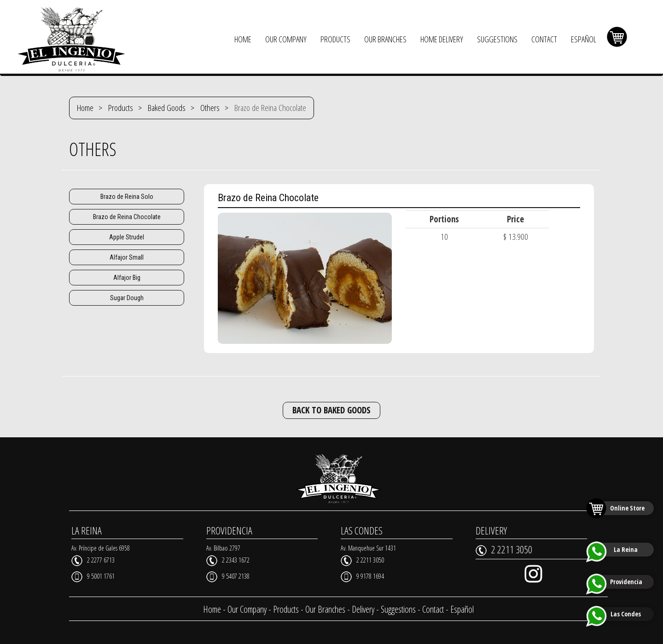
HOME (243, 39)
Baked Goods (167, 108)
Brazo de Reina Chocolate (127, 217)
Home (85, 108)
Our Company (247, 609)
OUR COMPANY (286, 39)
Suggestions (398, 609)
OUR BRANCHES (385, 39)
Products (121, 108)
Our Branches (325, 609)
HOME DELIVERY (442, 39)
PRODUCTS (335, 39)
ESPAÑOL (584, 39)
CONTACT (544, 39)
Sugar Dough (127, 298)
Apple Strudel (127, 237)
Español (462, 609)
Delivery (363, 609)
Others (210, 108)
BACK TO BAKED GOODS (331, 410)
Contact (433, 609)
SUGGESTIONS (497, 39)
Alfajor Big (127, 278)
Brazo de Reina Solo (127, 197)
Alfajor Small (127, 257)
